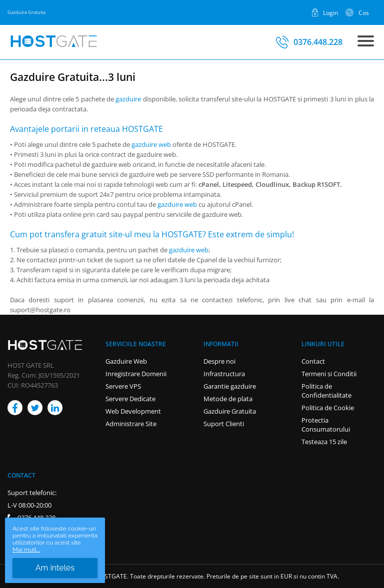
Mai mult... (26, 550)
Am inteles (55, 568)
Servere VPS (123, 386)
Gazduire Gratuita (230, 411)
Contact (313, 361)
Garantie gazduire (230, 386)
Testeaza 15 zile (324, 442)
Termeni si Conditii (329, 374)
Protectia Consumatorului (326, 425)
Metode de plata (228, 399)
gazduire (128, 99)
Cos (364, 12)
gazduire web (151, 144)
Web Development (133, 411)
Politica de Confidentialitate (326, 391)
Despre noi (219, 361)
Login (330, 12)
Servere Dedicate (130, 399)
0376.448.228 (318, 42)
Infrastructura (224, 374)
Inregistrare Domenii (136, 374)
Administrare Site (131, 424)
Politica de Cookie (328, 408)
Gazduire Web (126, 361)
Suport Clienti (224, 424)
